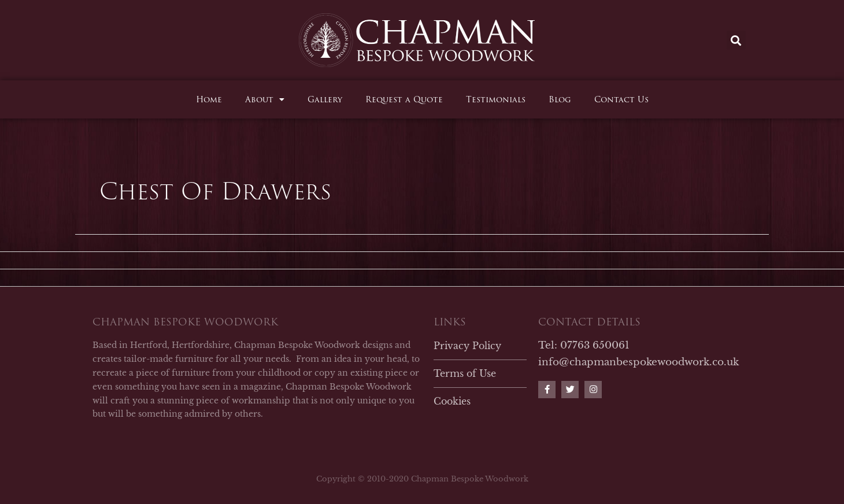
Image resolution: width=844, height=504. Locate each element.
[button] (736, 40)
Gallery (325, 99)
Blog (560, 99)
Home (209, 99)
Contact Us (621, 99)
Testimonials (496, 99)
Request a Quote (404, 99)
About (265, 99)
